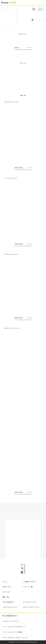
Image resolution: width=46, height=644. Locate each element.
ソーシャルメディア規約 (12, 632)
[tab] (32, 20)
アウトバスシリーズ (10, 607)
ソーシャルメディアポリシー (14, 627)
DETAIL (17, 48)
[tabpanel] (23, 23)
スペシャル (6, 592)
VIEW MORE (19, 168)
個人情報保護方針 (10, 616)
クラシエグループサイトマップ (15, 638)
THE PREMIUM (8, 602)
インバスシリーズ (29, 602)
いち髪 (8, 17)
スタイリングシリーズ (31, 607)
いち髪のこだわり (29, 582)
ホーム (5, 582)
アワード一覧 (28, 587)
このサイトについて (11, 621)
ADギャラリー (7, 587)
